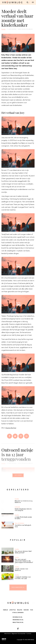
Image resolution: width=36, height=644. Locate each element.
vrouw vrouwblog (27, 29)
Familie (3, 29)
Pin (21, 436)
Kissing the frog (11, 428)
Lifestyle (12, 610)
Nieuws (26, 610)
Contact (29, 634)
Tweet (15, 436)
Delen (10, 436)
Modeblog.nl (18, 617)
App (26, 436)
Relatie (20, 610)
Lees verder (18, 475)
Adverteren (8, 634)
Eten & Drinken (18, 613)
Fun (32, 610)
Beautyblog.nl (18, 622)
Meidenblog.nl (18, 620)
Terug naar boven (17, 587)
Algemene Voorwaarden (19, 634)
